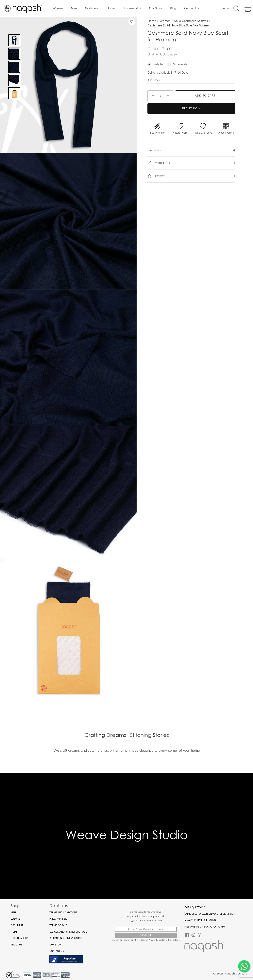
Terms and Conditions (63, 912)
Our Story (155, 8)
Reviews (156, 176)
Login (225, 8)
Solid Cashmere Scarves (191, 21)
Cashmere (92, 8)
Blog (173, 8)
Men (74, 8)
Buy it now (192, 109)
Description (155, 150)
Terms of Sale (58, 925)
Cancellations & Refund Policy (69, 932)
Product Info (159, 163)
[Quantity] (160, 96)
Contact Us (192, 8)
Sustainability (132, 8)
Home (111, 8)
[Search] (236, 8)
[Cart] (246, 8)
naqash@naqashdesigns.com (217, 914)
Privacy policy (58, 919)
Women (58, 8)
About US (17, 945)
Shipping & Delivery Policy (66, 938)
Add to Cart (205, 96)
